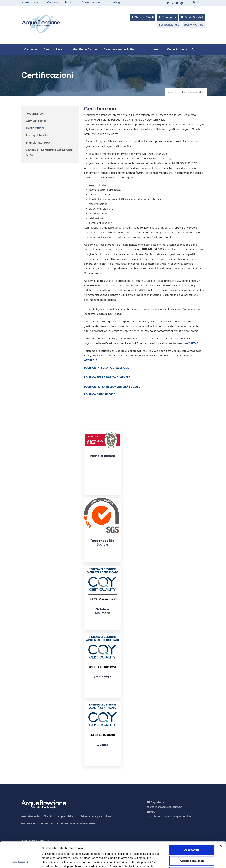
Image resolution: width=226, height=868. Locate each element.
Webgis (117, 3)
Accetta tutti (192, 824)
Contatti (52, 3)
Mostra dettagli (177, 861)
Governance (34, 114)
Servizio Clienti (142, 17)
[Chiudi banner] (221, 821)
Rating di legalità (38, 136)
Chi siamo (31, 49)
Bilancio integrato (38, 143)
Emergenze (167, 17)
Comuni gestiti (36, 121)
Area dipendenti (31, 3)
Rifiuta (192, 846)
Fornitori (70, 3)
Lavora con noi (151, 49)
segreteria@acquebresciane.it (165, 807)
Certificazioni (35, 128)
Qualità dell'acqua (85, 49)
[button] (168, 4)
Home (171, 92)
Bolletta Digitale (169, 25)
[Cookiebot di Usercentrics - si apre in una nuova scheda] (20, 862)
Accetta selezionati (192, 835)
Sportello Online (193, 25)
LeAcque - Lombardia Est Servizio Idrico (49, 152)
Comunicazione (177, 49)
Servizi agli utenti (55, 49)
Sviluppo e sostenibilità (119, 49)
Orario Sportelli (192, 17)
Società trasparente (94, 3)
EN (198, 7)
